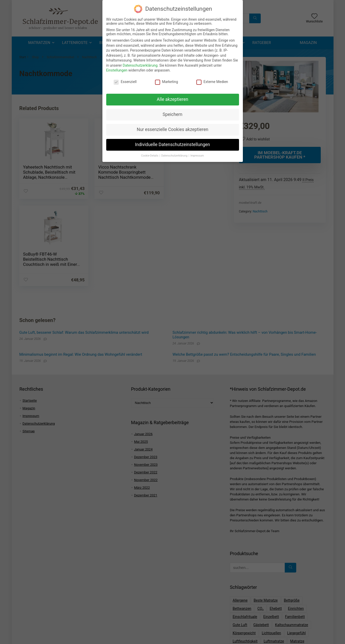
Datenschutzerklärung (140, 63)
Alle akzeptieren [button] (173, 97)
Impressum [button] (197, 153)
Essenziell (125, 79)
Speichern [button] (172, 112)
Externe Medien (212, 79)
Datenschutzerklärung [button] (175, 153)
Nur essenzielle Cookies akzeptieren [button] (172, 127)
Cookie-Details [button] (150, 153)
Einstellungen (117, 68)
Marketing (167, 79)
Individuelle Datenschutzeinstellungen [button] (172, 142)
